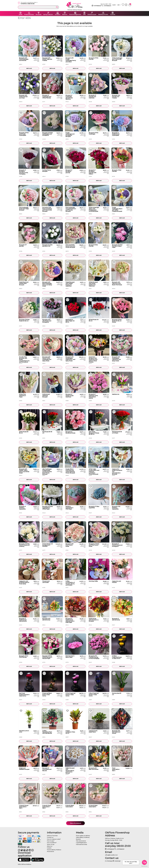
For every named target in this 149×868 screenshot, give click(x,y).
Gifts (84, 14)
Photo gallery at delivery (83, 836)
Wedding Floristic (103, 14)
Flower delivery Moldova (54, 850)
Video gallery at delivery (83, 837)
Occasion (58, 14)
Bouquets (39, 14)
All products (50, 851)
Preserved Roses (29, 14)
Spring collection (48, 14)
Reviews (78, 839)
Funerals (113, 14)
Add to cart (29, 68)
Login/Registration (81, 843)
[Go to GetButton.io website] (144, 866)
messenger (117, 861)
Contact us (50, 837)
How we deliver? (52, 843)
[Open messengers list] (144, 862)
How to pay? (51, 841)
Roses (21, 14)
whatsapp (109, 861)
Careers (49, 848)
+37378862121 (97, 6)
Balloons (65, 14)
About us (50, 846)
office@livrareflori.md (111, 855)
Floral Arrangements (75, 14)
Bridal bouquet (92, 14)
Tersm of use (51, 844)
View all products (75, 823)
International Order (82, 844)
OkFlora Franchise (52, 836)
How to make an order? (54, 839)
